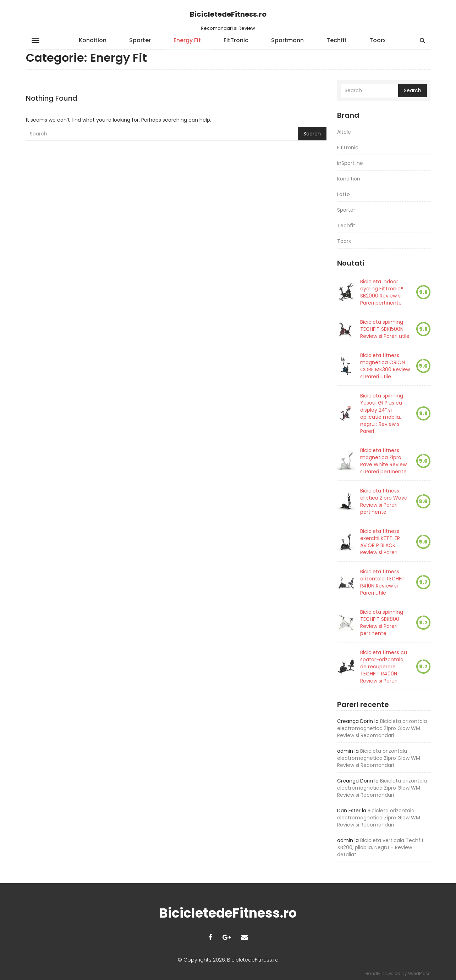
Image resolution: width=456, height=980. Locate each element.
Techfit (337, 40)
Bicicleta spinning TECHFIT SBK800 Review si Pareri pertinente (382, 623)
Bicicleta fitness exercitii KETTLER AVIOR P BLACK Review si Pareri (380, 542)
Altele (344, 132)
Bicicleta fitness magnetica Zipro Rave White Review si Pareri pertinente (383, 461)
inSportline (350, 163)
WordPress (419, 973)
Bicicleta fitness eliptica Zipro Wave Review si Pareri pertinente (384, 501)
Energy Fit (187, 40)
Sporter (140, 40)
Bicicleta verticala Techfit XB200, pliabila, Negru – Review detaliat (380, 847)
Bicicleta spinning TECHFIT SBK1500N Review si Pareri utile (385, 329)
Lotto (344, 194)
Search (312, 134)
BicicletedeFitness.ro (228, 14)
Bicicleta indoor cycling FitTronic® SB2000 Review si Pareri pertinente (382, 292)
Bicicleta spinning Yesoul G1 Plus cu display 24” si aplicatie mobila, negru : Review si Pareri (382, 413)
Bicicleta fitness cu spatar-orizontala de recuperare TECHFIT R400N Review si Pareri (384, 667)
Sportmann (287, 40)
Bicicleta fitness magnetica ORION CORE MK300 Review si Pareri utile (385, 366)
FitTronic (236, 40)
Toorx (378, 40)
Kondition (93, 40)
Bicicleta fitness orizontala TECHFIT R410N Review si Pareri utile (383, 582)
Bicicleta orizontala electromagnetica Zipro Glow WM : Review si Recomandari (382, 728)
